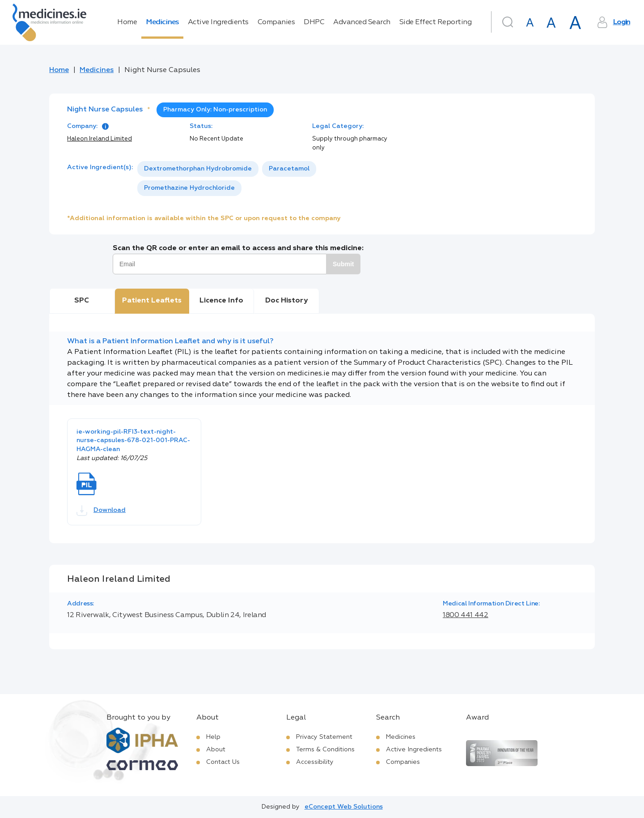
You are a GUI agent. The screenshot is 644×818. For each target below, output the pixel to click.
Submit (343, 264)
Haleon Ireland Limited (100, 139)
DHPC (314, 22)
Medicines (162, 22)
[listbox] (270, 179)
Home (127, 22)
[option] (198, 169)
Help (213, 737)
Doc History (286, 301)
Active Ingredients (218, 22)
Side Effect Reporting (436, 22)
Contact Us (223, 762)
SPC (82, 301)
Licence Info (221, 301)
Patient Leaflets (152, 301)
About (216, 750)
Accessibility (315, 762)
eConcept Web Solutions (344, 807)
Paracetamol (289, 169)
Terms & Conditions (325, 750)
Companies (276, 22)
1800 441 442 (466, 615)
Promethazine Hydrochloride (189, 188)
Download (101, 511)
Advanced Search (362, 22)
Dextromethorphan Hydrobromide (198, 169)
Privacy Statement (324, 737)
